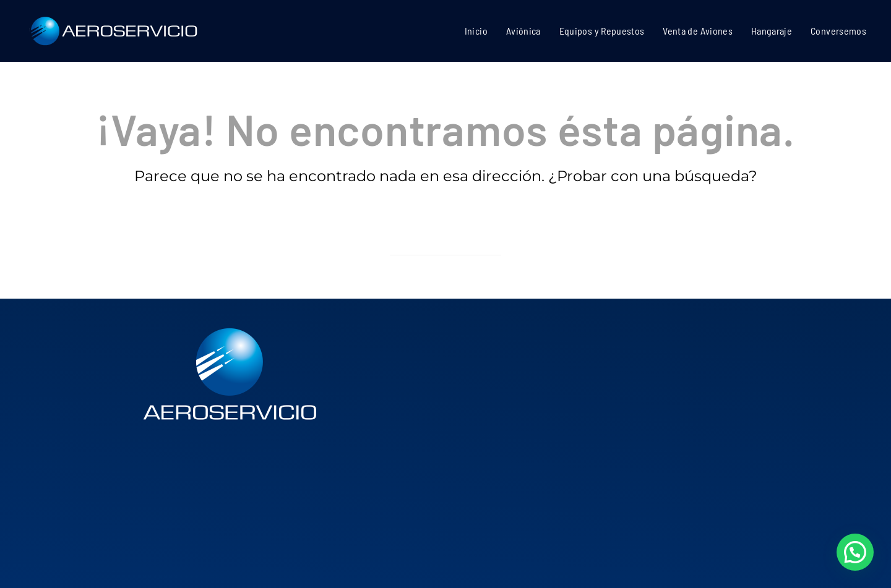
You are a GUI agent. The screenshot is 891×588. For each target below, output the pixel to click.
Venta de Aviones (698, 31)
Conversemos (838, 31)
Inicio (476, 31)
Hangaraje (772, 31)
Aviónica (523, 31)
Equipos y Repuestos (602, 31)
